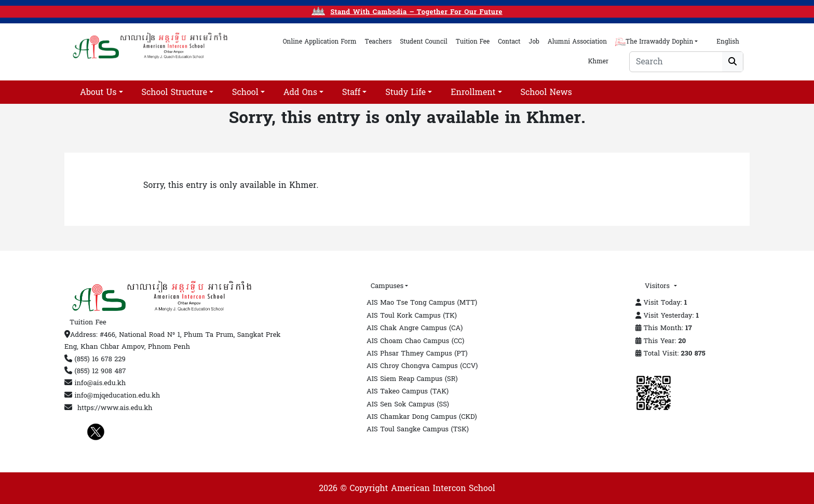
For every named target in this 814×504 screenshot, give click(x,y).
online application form (320, 42)
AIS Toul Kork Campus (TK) (412, 316)
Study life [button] (405, 92)
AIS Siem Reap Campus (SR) (412, 379)
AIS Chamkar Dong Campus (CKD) (422, 417)
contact (509, 42)
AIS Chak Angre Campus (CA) (415, 328)
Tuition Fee (88, 322)
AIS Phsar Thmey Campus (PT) (417, 353)
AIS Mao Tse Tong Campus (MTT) (422, 303)
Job (534, 42)
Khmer (597, 61)
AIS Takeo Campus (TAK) (408, 391)
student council (423, 42)
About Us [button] (98, 92)
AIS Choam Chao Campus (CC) (415, 341)
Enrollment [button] (473, 92)
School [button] (245, 92)
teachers (378, 42)
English (728, 42)
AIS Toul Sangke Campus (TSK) (418, 429)
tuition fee (473, 42)
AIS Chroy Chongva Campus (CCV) (422, 366)
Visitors (658, 286)
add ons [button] (300, 92)
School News (546, 92)
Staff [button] (351, 92)
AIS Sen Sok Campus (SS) (408, 404)
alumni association (577, 42)
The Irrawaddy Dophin (654, 42)
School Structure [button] (174, 92)
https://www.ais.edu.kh (115, 408)
